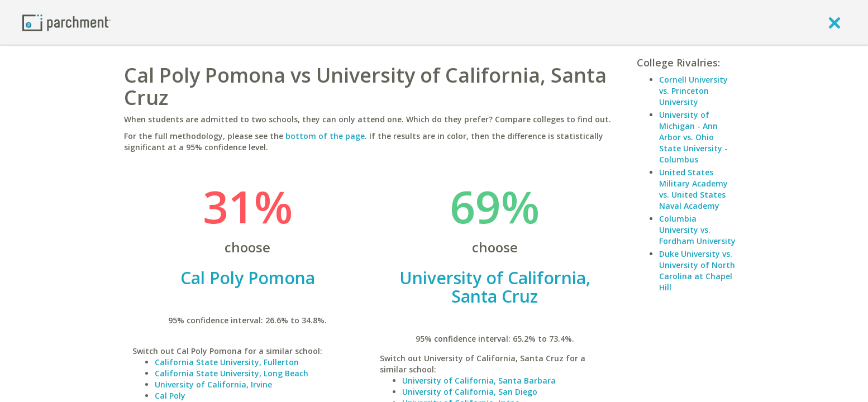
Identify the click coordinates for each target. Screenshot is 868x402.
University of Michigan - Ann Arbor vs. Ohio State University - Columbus (693, 137)
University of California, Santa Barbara (479, 381)
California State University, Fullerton (227, 362)
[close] (834, 22)
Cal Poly (170, 396)
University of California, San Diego (470, 392)
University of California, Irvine (213, 384)
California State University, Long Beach (232, 373)
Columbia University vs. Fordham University (697, 230)
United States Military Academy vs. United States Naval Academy (693, 189)
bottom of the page (325, 136)
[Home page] (66, 22)
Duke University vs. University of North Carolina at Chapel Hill (697, 271)
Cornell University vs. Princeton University (693, 91)
